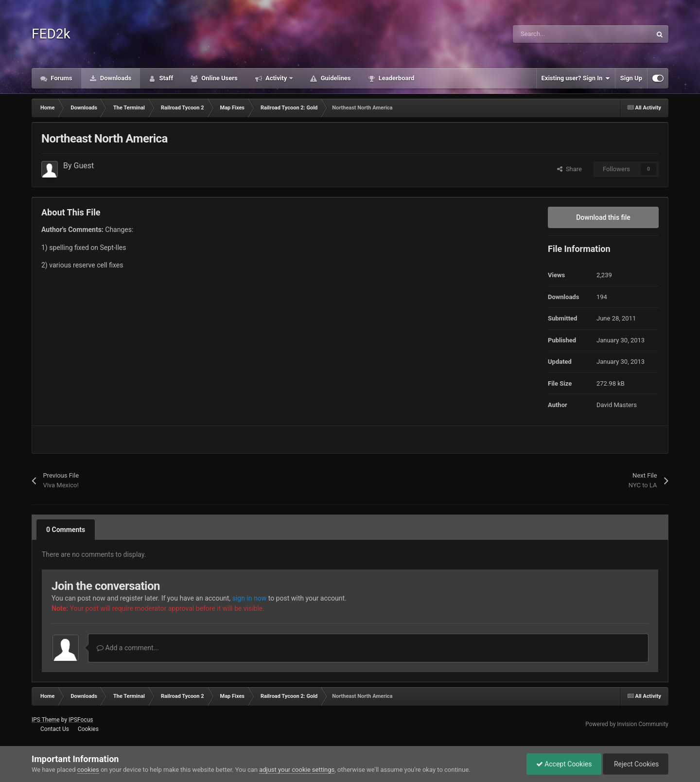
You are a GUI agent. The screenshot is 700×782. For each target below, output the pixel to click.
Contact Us (55, 729)
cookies (88, 770)
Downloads (115, 78)
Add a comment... (128, 648)
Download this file (603, 217)
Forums (61, 78)
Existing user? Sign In (576, 78)
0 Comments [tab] (66, 530)
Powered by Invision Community (627, 724)
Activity (276, 78)
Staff (165, 78)
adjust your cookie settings (297, 770)
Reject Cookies (635, 764)
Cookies (88, 729)
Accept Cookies (562, 764)
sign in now (250, 598)
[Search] (561, 34)
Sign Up (631, 78)
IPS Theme (46, 720)
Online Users (219, 78)
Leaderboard (395, 78)
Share (569, 169)
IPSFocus (81, 720)
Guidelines (335, 78)
